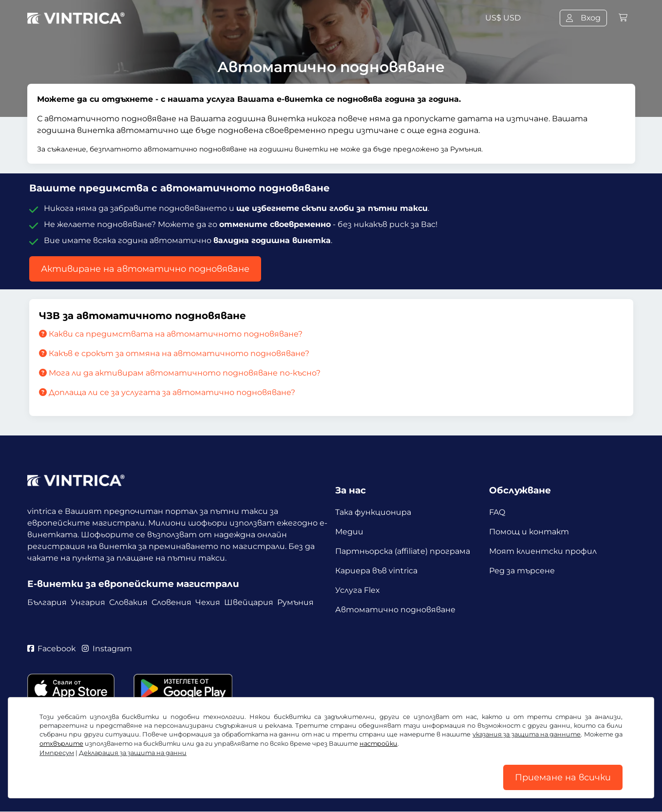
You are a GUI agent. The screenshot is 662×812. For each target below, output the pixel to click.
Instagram (108, 649)
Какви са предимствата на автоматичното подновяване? (171, 334)
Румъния (295, 602)
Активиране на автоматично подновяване (145, 269)
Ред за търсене (522, 571)
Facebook (52, 649)
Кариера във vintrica (376, 571)
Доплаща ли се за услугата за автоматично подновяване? (167, 392)
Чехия (208, 602)
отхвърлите (61, 744)
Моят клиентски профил (543, 551)
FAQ (497, 512)
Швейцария (249, 602)
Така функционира (373, 512)
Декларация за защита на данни (133, 753)
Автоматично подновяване (395, 610)
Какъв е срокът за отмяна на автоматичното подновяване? (174, 353)
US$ (503, 18)
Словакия (128, 602)
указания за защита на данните (527, 734)
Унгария (88, 602)
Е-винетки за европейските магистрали (133, 584)
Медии (349, 532)
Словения (171, 602)
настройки (378, 744)
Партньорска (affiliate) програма (403, 551)
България (47, 602)
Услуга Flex (358, 590)
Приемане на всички (563, 777)
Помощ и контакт (529, 532)
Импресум (57, 753)
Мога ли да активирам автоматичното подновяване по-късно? (180, 373)
